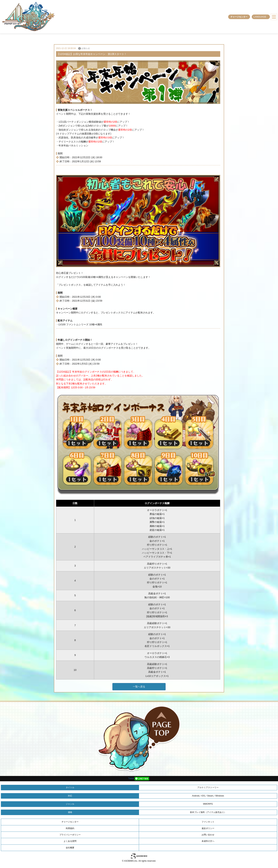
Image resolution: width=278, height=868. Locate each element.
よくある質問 (70, 841)
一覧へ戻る (139, 687)
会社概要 (70, 848)
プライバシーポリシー (70, 835)
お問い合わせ (208, 835)
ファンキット (208, 822)
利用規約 (70, 828)
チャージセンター (239, 17)
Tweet (131, 778)
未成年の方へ (208, 841)
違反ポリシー (208, 828)
